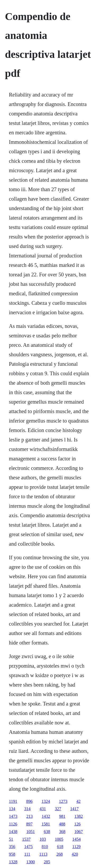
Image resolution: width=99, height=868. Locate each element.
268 (59, 854)
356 (12, 847)
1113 (43, 854)
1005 (59, 839)
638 (47, 832)
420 (75, 854)
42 (78, 801)
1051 (31, 832)
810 (45, 847)
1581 (46, 824)
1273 (63, 801)
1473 (13, 816)
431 (43, 809)
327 (58, 809)
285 (47, 862)
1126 (13, 824)
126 (77, 824)
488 (62, 824)
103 (43, 839)
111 (27, 854)
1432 (46, 816)
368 (62, 832)
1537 (26, 839)
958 (12, 854)
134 (12, 809)
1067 (79, 832)
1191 (13, 801)
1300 (31, 862)
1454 (77, 839)
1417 (74, 809)
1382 (79, 816)
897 (29, 824)
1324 (46, 801)
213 (30, 816)
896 (29, 801)
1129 (76, 847)
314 (27, 809)
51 (11, 839)
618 (60, 847)
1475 (29, 847)
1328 (13, 862)
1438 (13, 832)
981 (62, 816)
